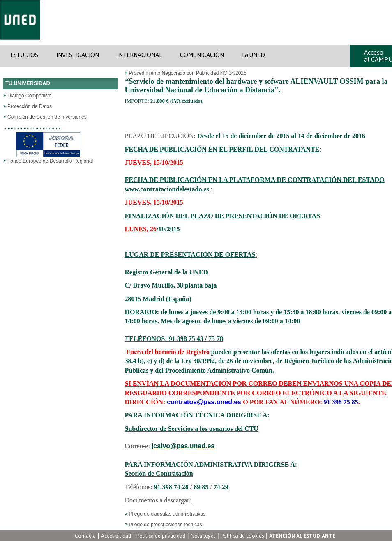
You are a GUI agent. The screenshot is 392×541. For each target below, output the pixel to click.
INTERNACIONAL (140, 55)
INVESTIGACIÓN (78, 55)
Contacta (85, 536)
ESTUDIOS (24, 55)
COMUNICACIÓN (202, 55)
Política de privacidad (161, 536)
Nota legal (203, 536)
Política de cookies (242, 536)
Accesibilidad (116, 536)
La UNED (254, 55)
